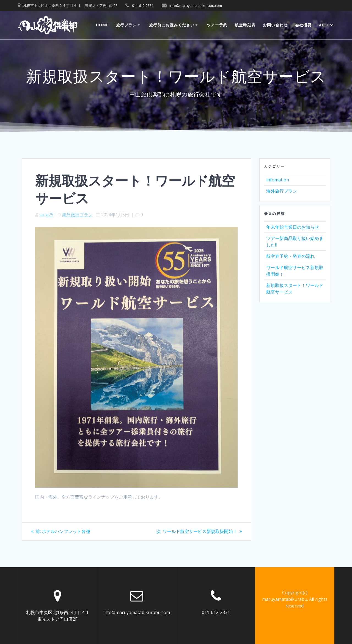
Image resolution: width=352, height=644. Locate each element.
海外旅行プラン (77, 215)
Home (102, 25)
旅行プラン (126, 25)
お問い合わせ (275, 25)
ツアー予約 (217, 25)
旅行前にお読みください (172, 25)
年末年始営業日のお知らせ (293, 227)
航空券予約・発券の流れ (290, 256)
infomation (278, 180)
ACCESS (327, 25)
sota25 (46, 215)
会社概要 (303, 25)
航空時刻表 (245, 25)
